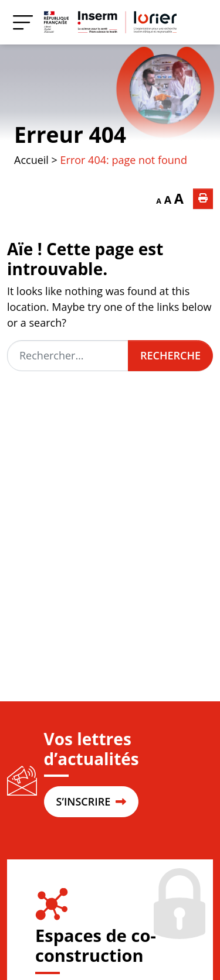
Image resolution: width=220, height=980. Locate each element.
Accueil (31, 160)
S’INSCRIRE (91, 801)
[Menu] (23, 22)
